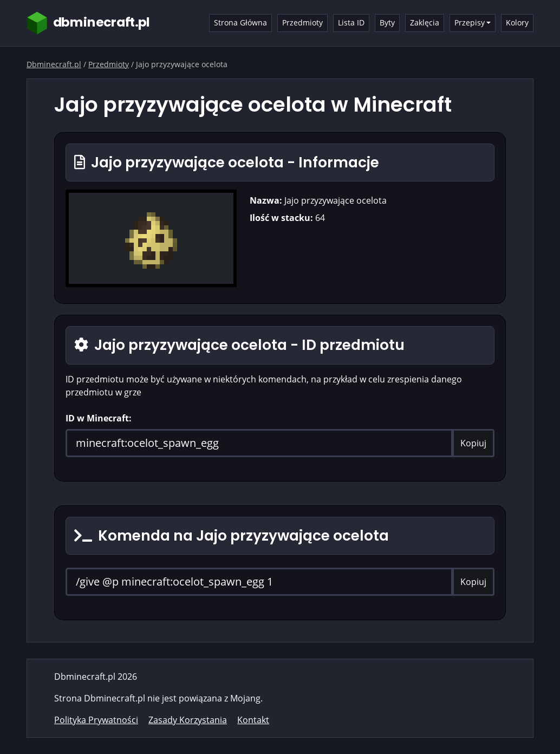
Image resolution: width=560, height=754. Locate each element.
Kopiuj (473, 443)
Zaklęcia (425, 22)
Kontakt (253, 720)
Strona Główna (240, 22)
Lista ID (351, 22)
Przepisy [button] (470, 22)
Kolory (517, 22)
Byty (387, 22)
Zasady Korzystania (188, 720)
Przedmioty (302, 22)
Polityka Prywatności (96, 720)
